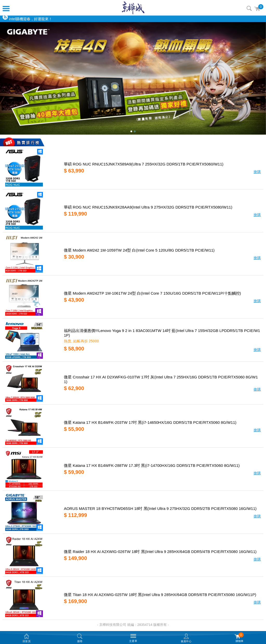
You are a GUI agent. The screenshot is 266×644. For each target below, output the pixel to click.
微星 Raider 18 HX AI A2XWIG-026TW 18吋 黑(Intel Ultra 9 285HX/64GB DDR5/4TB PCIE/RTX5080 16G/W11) (160, 552)
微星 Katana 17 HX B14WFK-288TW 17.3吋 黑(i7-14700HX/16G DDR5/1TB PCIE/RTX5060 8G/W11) (152, 465)
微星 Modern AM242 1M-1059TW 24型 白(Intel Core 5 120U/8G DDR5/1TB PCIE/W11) (139, 250)
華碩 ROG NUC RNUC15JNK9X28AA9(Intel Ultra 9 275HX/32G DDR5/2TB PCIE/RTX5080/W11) (148, 207)
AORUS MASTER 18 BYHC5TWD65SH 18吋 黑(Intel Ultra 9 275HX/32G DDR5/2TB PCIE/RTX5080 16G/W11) (160, 508)
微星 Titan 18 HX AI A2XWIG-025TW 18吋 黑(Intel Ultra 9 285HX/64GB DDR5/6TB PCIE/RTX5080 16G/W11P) (160, 595)
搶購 (257, 172)
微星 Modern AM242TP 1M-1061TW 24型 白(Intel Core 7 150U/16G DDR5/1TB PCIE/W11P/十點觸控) (152, 293)
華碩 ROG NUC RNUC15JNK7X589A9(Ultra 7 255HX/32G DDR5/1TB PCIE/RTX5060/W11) (144, 164)
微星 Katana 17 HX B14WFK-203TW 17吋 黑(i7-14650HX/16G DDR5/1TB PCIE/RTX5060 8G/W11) (150, 422)
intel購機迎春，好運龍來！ (31, 19)
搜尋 (249, 8)
